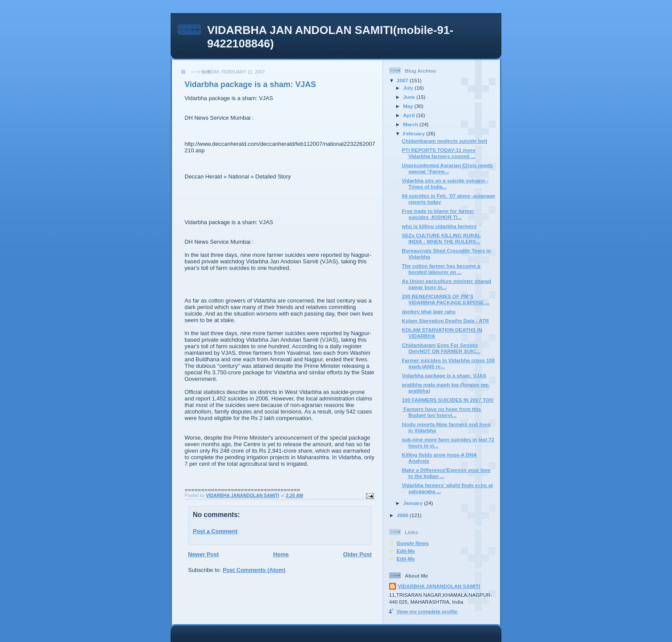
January (413, 503)
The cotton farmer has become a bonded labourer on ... (441, 269)
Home (281, 554)
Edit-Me (406, 551)
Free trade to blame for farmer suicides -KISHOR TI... (438, 214)
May (409, 106)
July (409, 88)
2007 (403, 80)
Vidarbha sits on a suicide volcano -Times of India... (445, 183)
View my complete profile (427, 611)
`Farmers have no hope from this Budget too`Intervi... (441, 412)
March (411, 124)
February (415, 133)
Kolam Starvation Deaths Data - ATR (445, 321)
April (410, 115)
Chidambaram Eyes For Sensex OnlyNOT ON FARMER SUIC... (441, 348)
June (410, 97)
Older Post (357, 554)
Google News (413, 543)
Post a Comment (215, 531)
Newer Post (203, 554)
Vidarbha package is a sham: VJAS (444, 375)
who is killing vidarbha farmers (439, 226)
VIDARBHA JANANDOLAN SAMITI (439, 586)
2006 (403, 515)
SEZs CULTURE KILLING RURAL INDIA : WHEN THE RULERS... (441, 238)
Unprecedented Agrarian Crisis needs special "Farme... (447, 168)
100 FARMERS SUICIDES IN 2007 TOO (448, 400)
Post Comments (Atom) (254, 570)
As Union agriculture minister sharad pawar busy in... (446, 284)
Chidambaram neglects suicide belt (444, 141)
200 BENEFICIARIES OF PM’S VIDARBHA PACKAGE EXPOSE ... (445, 299)
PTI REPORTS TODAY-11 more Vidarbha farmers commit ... (438, 153)
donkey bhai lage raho (428, 311)
